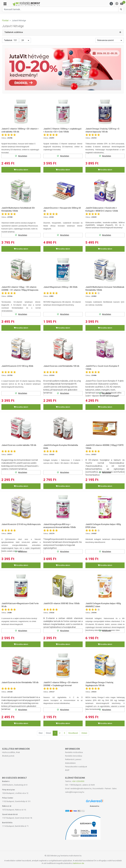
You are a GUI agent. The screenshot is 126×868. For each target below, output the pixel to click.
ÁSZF (67, 770)
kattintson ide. (79, 863)
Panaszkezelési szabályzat (76, 767)
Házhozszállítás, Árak (11, 752)
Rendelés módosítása (74, 752)
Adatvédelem (70, 763)
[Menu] (111, 4)
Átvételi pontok (8, 756)
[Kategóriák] (5, 4)
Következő (73, 733)
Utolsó (84, 733)
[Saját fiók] (117, 4)
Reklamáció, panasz (73, 759)
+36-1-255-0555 (78, 781)
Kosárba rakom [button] (21, 170)
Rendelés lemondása (74, 756)
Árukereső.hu (94, 806)
